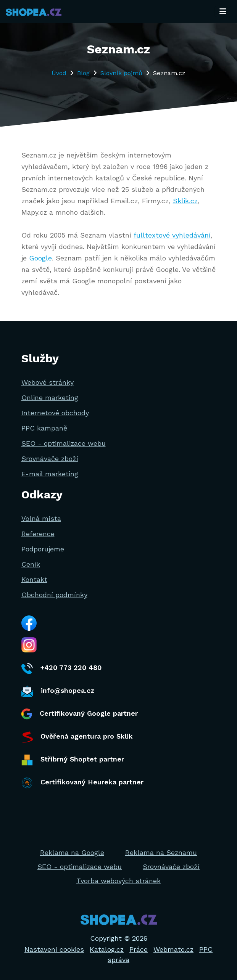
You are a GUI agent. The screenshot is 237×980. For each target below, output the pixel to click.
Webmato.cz (173, 949)
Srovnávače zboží (50, 459)
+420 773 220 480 (61, 668)
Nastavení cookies (54, 949)
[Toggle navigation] (223, 11)
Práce (139, 949)
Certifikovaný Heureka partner (82, 783)
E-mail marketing (50, 474)
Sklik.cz (185, 201)
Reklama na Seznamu (161, 852)
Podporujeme (43, 549)
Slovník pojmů (121, 73)
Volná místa (41, 518)
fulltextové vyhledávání (172, 235)
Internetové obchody (55, 413)
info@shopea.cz (58, 691)
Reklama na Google (72, 852)
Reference (38, 534)
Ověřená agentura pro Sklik (77, 737)
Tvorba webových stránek (118, 881)
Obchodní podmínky (54, 595)
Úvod (59, 73)
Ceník (31, 564)
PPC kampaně (44, 428)
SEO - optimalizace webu (64, 443)
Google (40, 258)
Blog (83, 73)
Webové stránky (48, 382)
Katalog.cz (107, 949)
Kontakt (34, 579)
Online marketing (50, 398)
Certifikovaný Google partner (80, 714)
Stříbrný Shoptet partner (73, 760)
